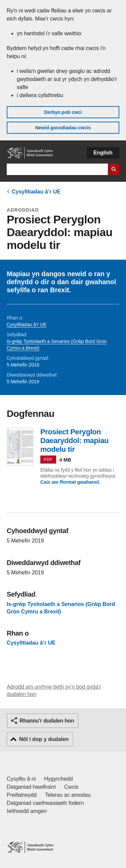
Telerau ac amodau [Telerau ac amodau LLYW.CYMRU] (68, 795)
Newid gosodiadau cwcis (63, 128)
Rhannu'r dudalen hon (47, 721)
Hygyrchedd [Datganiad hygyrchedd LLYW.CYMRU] (58, 779)
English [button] (103, 153)
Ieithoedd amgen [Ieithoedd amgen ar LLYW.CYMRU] (27, 811)
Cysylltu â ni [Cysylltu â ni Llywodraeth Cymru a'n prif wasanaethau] (21, 779)
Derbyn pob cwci (63, 112)
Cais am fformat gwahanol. (70, 482)
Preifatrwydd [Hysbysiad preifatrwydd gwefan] (22, 795)
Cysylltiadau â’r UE (36, 192)
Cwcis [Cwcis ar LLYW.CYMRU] (71, 787)
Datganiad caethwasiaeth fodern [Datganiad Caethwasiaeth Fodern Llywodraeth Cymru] (45, 803)
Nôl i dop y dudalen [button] (44, 739)
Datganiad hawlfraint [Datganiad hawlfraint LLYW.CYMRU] (31, 787)
